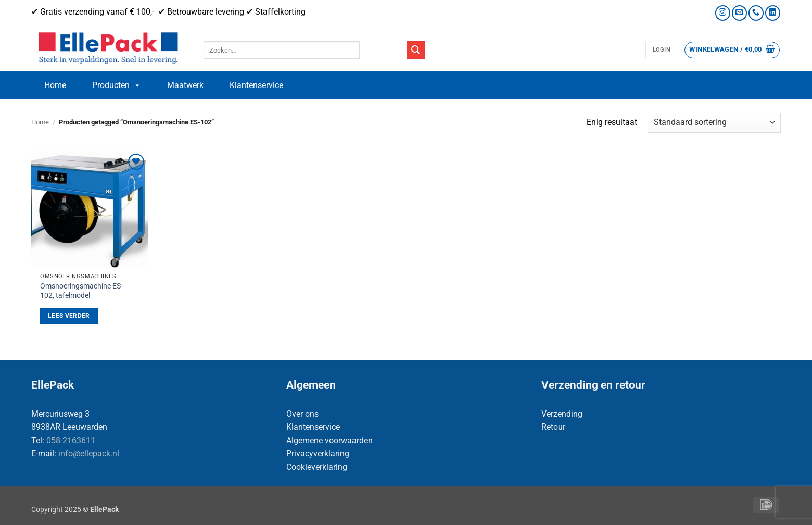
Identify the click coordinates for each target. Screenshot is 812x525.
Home (55, 85)
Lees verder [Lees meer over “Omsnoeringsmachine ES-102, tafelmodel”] (69, 316)
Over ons (302, 414)
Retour (553, 427)
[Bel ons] (756, 13)
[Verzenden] (415, 50)
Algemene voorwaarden (329, 440)
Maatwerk (185, 85)
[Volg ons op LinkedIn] (773, 13)
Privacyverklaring (318, 453)
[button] (662, 50)
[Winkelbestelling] (714, 123)
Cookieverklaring (317, 467)
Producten (117, 85)
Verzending (562, 414)
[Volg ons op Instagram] (723, 13)
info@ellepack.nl (89, 453)
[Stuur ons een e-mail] (739, 13)
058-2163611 (71, 440)
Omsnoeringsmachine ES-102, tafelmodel (81, 291)
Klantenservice (256, 85)
